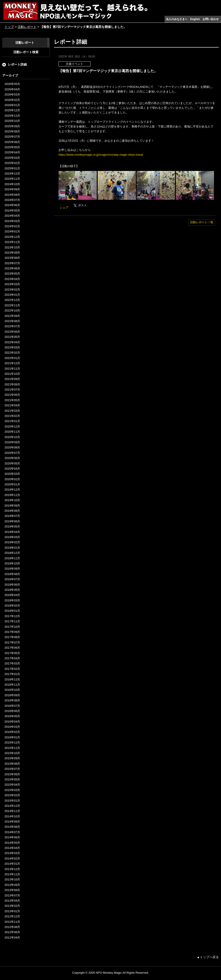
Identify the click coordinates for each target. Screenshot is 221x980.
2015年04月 (12, 785)
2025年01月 (12, 168)
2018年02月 (12, 606)
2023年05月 (12, 274)
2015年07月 (12, 769)
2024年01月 (12, 231)
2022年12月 (12, 300)
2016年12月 (12, 679)
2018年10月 (12, 563)
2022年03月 (12, 347)
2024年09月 (12, 189)
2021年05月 (12, 400)
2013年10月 (12, 879)
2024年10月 (12, 184)
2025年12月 (12, 110)
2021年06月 (12, 395)
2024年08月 (12, 195)
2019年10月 (12, 500)
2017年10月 (12, 627)
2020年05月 (12, 463)
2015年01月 (12, 801)
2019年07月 (12, 516)
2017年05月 (12, 653)
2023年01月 (12, 295)
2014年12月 (12, 806)
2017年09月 (12, 632)
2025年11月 (12, 116)
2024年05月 (12, 210)
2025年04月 (12, 152)
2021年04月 (12, 405)
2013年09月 (12, 885)
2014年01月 (12, 864)
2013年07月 (12, 895)
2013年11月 (12, 874)
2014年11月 (12, 811)
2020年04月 (12, 469)
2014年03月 (12, 853)
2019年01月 (12, 548)
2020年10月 (12, 437)
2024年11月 (12, 179)
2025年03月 (12, 158)
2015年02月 (12, 795)
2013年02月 (12, 906)
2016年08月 (12, 700)
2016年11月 (12, 685)
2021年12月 (12, 363)
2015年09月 (12, 758)
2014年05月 (12, 843)
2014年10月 (12, 816)
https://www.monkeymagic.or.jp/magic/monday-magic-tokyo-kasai (101, 155)
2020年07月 (12, 453)
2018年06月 (12, 585)
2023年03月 (12, 284)
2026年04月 (12, 89)
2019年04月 (12, 532)
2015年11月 (12, 748)
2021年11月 (12, 369)
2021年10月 (12, 374)
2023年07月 (12, 263)
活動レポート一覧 (202, 222)
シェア (64, 208)
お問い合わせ (211, 19)
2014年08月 (12, 827)
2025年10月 (12, 121)
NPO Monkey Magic (109, 973)
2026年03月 (12, 94)
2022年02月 (12, 353)
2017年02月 (12, 669)
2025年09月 (12, 126)
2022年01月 (12, 358)
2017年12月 (12, 616)
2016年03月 (12, 727)
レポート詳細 (17, 64)
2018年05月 (12, 590)
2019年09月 (12, 506)
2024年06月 (12, 205)
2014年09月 (12, 822)
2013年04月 (12, 901)
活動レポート (27, 27)
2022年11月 (12, 305)
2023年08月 (12, 258)
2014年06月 (12, 837)
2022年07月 (12, 326)
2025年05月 (12, 147)
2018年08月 (12, 574)
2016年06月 (12, 711)
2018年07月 (12, 579)
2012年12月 (12, 916)
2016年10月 (12, 690)
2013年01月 (12, 911)
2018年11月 (12, 558)
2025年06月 (12, 142)
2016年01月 (12, 737)
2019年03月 (12, 537)
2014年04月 (12, 848)
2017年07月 (12, 642)
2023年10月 (12, 247)
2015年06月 (12, 774)
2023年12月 (12, 237)
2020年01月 (12, 484)
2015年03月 (12, 790)
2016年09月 (12, 695)
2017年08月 (12, 637)
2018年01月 (12, 611)
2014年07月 (12, 832)
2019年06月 (12, 521)
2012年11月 (12, 922)
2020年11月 (12, 432)
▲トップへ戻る (208, 957)
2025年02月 (12, 163)
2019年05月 (12, 526)
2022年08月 (12, 321)
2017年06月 (12, 648)
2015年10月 (12, 753)
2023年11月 (12, 242)
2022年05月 (12, 337)
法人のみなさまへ (177, 19)
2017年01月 (12, 674)
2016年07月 (12, 706)
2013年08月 (12, 890)
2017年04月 (12, 658)
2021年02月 (12, 416)
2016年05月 (12, 716)
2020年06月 (12, 458)
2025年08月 (12, 131)
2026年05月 (12, 84)
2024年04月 (12, 216)
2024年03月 (12, 221)
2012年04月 (12, 938)
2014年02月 (12, 858)
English (195, 19)
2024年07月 (12, 200)
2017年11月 (12, 621)
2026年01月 (12, 105)
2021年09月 (12, 379)
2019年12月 (12, 490)
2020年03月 (12, 474)
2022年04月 (12, 342)
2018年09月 (12, 569)
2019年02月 (12, 542)
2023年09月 (12, 253)
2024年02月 (12, 226)
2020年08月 (12, 447)
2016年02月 (12, 732)
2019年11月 (12, 495)
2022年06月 (12, 332)
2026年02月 (12, 100)
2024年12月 (12, 174)
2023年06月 (12, 268)
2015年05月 (12, 779)
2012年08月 (12, 927)
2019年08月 (12, 511)
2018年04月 (12, 595)
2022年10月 (12, 310)
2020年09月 (12, 442)
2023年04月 (12, 279)
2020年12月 (12, 426)
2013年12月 (12, 869)
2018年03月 (12, 600)
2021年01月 (12, 421)
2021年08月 (12, 384)
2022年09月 (12, 316)
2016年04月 (12, 722)
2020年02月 (12, 479)
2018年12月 (12, 553)
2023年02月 (12, 290)
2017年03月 (12, 663)
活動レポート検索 (26, 52)
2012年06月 (12, 932)
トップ (9, 27)
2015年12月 (12, 742)
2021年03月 (12, 411)
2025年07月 (12, 137)
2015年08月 (12, 764)
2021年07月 (12, 390)
